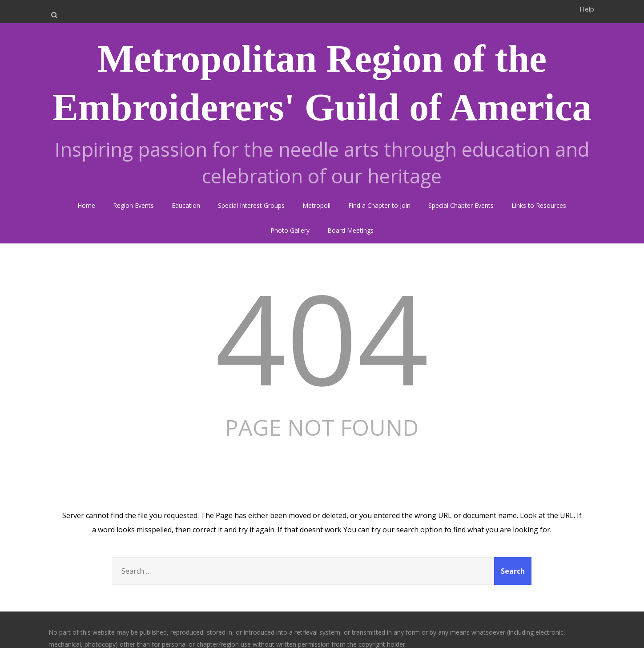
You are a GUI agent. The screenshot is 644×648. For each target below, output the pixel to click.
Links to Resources (539, 205)
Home (86, 205)
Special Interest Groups (251, 205)
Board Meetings (350, 230)
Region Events (133, 205)
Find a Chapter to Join (379, 205)
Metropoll (316, 205)
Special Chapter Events (461, 205)
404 (322, 337)
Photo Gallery (290, 230)
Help (587, 9)
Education (186, 205)
